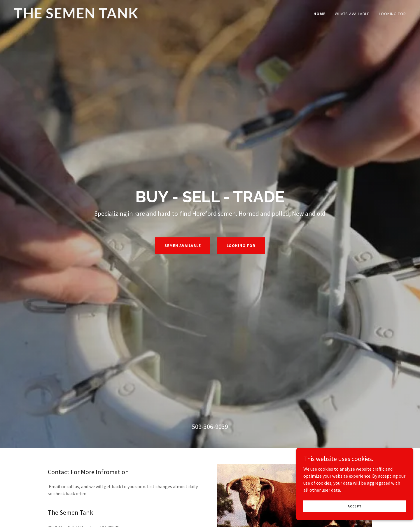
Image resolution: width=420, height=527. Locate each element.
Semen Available (183, 246)
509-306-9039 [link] (210, 427)
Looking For (241, 246)
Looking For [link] (392, 14)
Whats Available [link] (352, 14)
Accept (355, 506)
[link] (83, 17)
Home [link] (320, 14)
